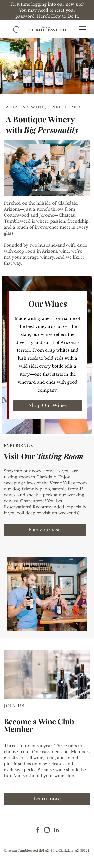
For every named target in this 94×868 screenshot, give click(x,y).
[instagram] (47, 831)
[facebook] (38, 831)
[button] (82, 29)
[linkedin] (56, 831)
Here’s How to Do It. (58, 16)
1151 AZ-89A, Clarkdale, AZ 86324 (64, 850)
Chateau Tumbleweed (21, 850)
